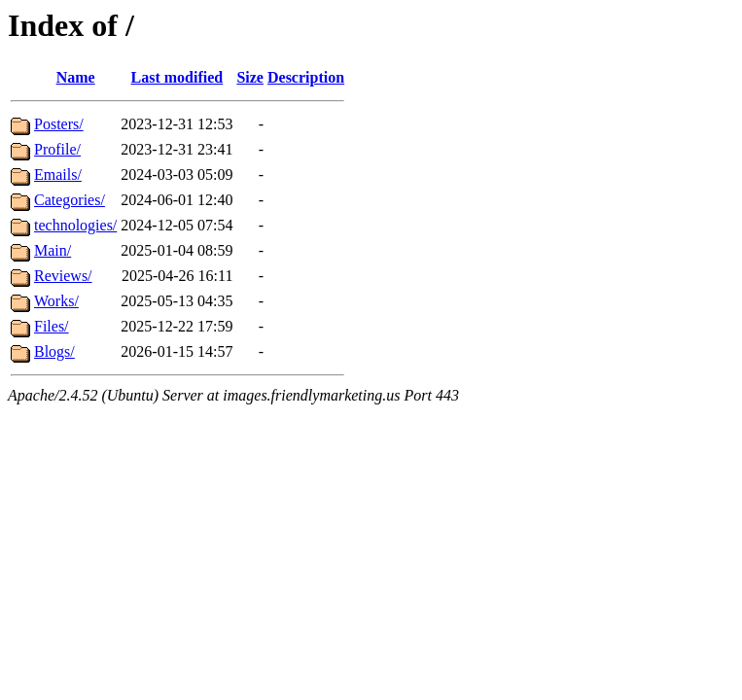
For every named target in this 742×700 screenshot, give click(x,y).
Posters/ (59, 124)
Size (250, 77)
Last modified (177, 77)
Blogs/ (54, 351)
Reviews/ (63, 276)
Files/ (52, 326)
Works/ (56, 301)
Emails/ (58, 175)
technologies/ (75, 225)
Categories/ (70, 200)
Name (76, 77)
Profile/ (57, 149)
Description (306, 77)
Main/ (53, 250)
